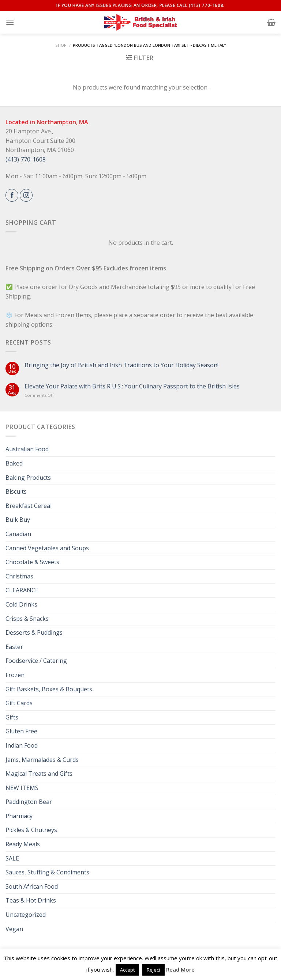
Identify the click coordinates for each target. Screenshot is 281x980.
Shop (61, 45)
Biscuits (16, 491)
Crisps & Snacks (27, 619)
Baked (14, 463)
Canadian (18, 534)
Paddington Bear (29, 802)
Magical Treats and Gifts (39, 774)
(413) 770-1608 (26, 159)
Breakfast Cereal (29, 506)
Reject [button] (153, 970)
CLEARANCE (22, 590)
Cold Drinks (21, 604)
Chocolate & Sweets (32, 562)
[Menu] (10, 22)
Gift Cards (19, 703)
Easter (14, 647)
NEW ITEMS (22, 788)
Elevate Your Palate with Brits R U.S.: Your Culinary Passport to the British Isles (132, 386)
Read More (180, 969)
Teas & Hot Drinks (31, 900)
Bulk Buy (18, 520)
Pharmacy (19, 816)
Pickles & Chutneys (31, 830)
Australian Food (27, 449)
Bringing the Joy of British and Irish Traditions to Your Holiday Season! (121, 365)
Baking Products (28, 478)
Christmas (19, 576)
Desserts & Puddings (34, 633)
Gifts (12, 717)
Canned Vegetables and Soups (47, 548)
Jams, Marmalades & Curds (42, 760)
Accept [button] (127, 970)
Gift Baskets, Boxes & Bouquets (49, 689)
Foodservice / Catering (36, 661)
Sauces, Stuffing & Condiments (47, 872)
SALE (12, 858)
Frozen (15, 675)
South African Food (32, 886)
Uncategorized (26, 915)
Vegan (14, 929)
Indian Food (22, 745)
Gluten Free (21, 731)
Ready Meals (23, 844)
